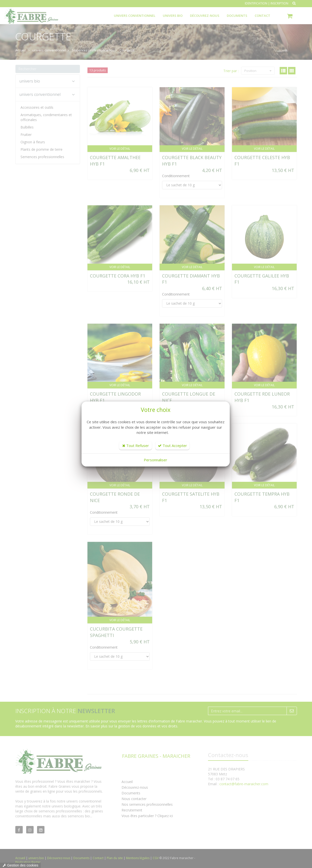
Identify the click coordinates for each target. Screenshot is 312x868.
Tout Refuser (136, 445)
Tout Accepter (172, 445)
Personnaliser (156, 460)
